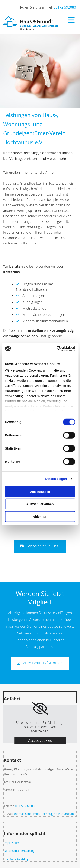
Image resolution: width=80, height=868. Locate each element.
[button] (40, 546)
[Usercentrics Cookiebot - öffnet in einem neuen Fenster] (57, 349)
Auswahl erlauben (40, 504)
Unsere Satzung (16, 859)
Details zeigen (56, 479)
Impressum (12, 843)
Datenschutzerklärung (19, 851)
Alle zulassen (40, 491)
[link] (40, 709)
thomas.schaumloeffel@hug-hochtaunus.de (44, 814)
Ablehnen (40, 516)
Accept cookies (40, 740)
